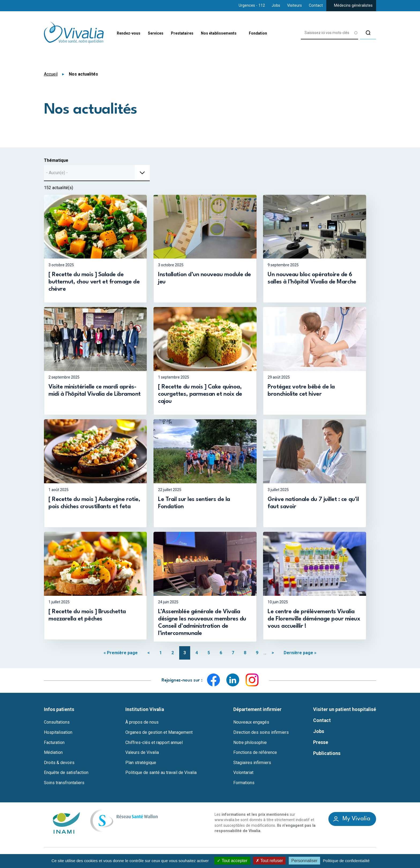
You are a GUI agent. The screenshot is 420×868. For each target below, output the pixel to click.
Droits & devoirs (59, 764)
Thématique (56, 160)
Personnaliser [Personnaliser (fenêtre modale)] (305, 861)
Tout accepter (232, 861)
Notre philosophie (250, 744)
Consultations (57, 724)
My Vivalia (357, 821)
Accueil (51, 74)
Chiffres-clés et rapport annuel (154, 744)
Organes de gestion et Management (159, 734)
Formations (244, 785)
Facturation (54, 744)
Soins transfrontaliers (64, 785)
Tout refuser (269, 861)
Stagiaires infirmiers (252, 764)
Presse (321, 744)
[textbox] (59, 173)
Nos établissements (232, 33)
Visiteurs (295, 5)
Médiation (53, 754)
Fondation (277, 33)
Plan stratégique (141, 764)
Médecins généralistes (353, 5)
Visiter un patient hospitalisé (345, 711)
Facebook (213, 682)
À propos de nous (142, 724)
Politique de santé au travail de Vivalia (161, 775)
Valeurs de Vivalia (142, 754)
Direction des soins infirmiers (261, 734)
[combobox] (97, 173)
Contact (316, 5)
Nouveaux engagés (251, 724)
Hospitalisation (58, 734)
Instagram (252, 682)
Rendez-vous (129, 33)
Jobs (276, 5)
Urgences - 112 (252, 5)
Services (160, 33)
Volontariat (243, 775)
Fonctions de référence (255, 754)
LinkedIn (233, 682)
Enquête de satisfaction (66, 775)
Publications (327, 755)
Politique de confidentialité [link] (346, 861)
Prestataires (190, 33)
